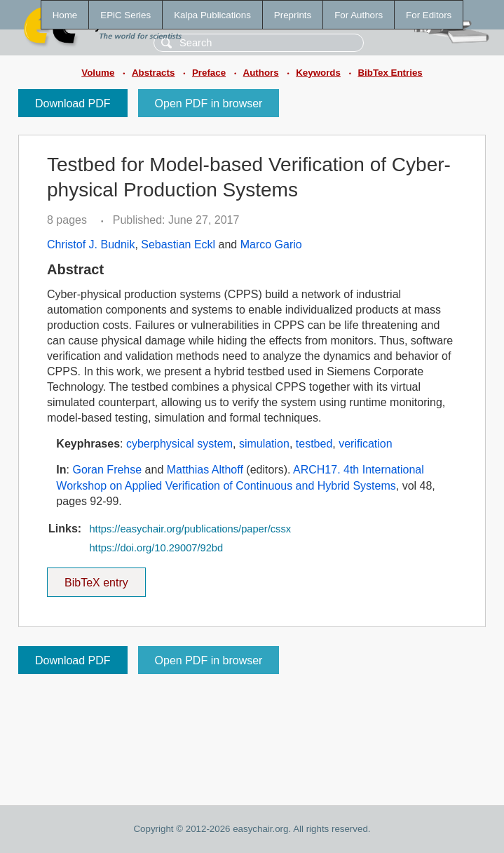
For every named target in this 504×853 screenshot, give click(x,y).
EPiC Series (125, 15)
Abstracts (153, 73)
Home (65, 15)
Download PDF (73, 103)
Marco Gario (271, 244)
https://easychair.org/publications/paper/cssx (190, 529)
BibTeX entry (96, 578)
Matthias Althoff (205, 470)
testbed (314, 444)
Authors (261, 73)
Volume (98, 73)
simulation (264, 444)
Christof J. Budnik (91, 244)
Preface (209, 73)
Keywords (318, 73)
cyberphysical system (179, 444)
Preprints (293, 15)
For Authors (359, 15)
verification (365, 444)
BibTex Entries (390, 73)
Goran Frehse (107, 470)
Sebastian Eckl (178, 244)
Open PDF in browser (209, 103)
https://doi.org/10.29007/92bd (156, 548)
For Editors (429, 15)
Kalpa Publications (212, 15)
